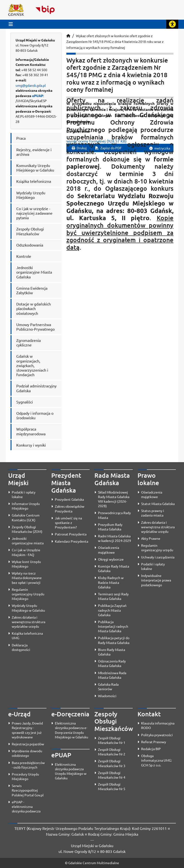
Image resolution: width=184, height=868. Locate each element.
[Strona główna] (68, 36)
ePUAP (38, 96)
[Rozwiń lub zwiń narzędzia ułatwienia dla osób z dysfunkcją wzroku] (172, 24)
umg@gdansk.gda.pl (31, 85)
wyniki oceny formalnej (96, 141)
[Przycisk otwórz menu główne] (11, 24)
